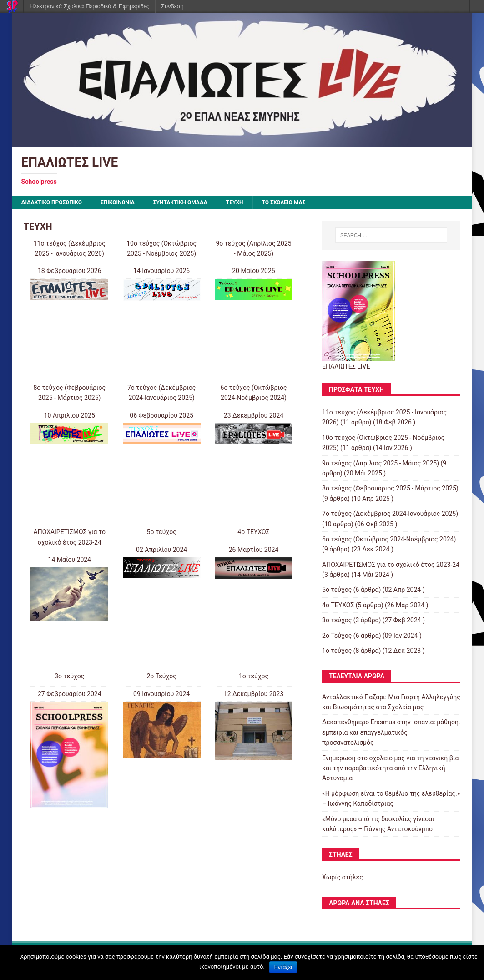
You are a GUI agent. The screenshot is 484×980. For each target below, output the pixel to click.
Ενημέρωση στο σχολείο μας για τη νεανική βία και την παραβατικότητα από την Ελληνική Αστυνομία (390, 768)
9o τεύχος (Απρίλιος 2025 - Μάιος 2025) (381, 463)
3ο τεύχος (69, 676)
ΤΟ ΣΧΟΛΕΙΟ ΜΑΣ (284, 202)
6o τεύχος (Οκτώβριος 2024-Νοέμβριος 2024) (389, 539)
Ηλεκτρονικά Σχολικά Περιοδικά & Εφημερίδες (89, 6)
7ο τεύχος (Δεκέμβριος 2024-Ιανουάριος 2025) (390, 514)
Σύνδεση (172, 6)
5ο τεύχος (162, 532)
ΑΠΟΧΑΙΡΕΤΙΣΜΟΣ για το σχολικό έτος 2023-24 (391, 565)
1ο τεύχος (254, 676)
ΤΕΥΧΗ (235, 202)
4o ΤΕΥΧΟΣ (253, 532)
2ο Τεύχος (161, 676)
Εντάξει (283, 967)
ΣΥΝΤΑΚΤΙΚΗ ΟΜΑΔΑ (180, 202)
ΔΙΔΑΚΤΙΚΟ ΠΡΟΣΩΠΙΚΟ (52, 202)
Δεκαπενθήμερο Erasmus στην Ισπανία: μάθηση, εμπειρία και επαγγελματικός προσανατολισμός (391, 732)
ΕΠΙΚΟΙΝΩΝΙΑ (118, 202)
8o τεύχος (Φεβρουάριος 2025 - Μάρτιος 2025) (390, 488)
